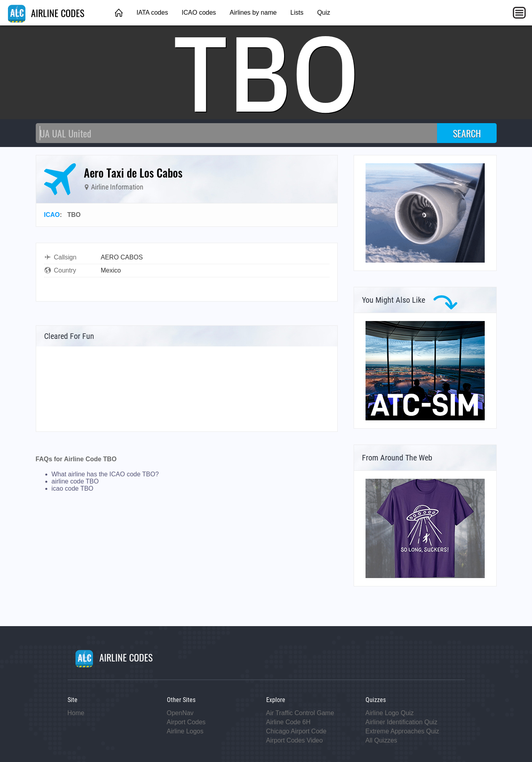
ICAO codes (199, 13)
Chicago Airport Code (296, 731)
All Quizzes (381, 740)
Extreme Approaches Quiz (402, 731)
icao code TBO (73, 488)
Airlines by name (253, 13)
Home (76, 713)
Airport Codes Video (295, 740)
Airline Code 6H (288, 722)
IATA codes (152, 13)
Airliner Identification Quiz (401, 722)
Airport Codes (186, 722)
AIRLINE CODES (46, 13)
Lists (297, 13)
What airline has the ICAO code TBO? (105, 474)
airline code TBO (75, 481)
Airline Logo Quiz (390, 713)
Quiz (324, 13)
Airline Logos (185, 731)
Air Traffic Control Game (300, 713)
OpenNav (180, 713)
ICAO (52, 215)
